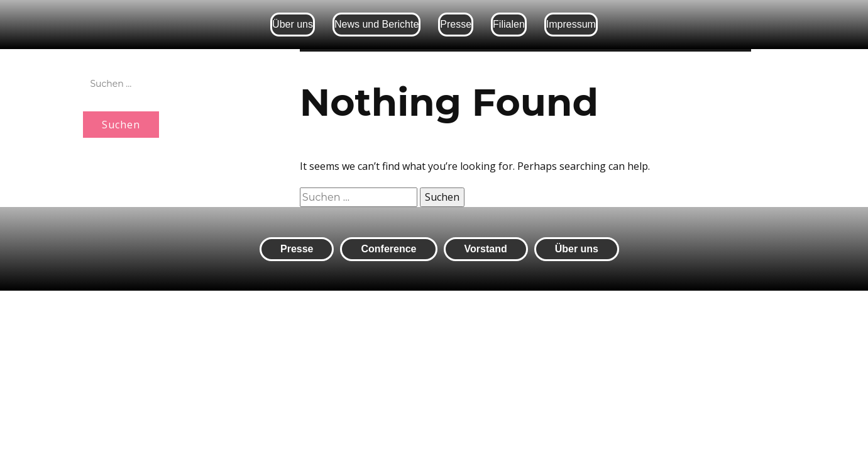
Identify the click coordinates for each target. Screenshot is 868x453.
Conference (388, 249)
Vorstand (486, 249)
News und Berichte (376, 24)
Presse (456, 24)
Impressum (571, 24)
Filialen (509, 24)
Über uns (293, 24)
